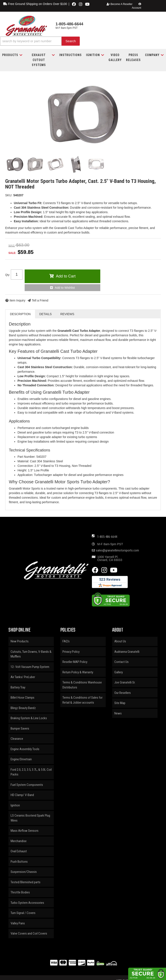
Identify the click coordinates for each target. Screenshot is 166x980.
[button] (40, 41)
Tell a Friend (40, 300)
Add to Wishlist (65, 288)
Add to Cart (66, 276)
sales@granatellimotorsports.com (117, 550)
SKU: (9, 195)
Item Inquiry (17, 300)
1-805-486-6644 (107, 537)
